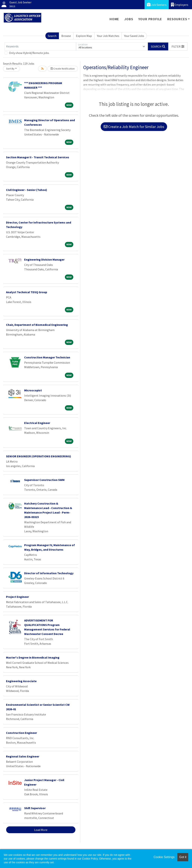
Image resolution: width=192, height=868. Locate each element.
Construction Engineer (21, 733)
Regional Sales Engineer (23, 756)
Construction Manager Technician (47, 357)
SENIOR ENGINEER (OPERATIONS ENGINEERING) (39, 456)
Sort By (10, 69)
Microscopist (33, 390)
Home (114, 19)
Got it (183, 857)
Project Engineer (17, 597)
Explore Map (84, 36)
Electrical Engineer (37, 423)
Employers (180, 5)
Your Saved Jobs (134, 36)
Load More (41, 830)
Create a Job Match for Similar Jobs (134, 127)
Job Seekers (157, 5)
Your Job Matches (108, 36)
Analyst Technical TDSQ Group (27, 292)
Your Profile (150, 19)
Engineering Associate (21, 681)
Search (52, 36)
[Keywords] (40, 46)
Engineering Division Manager (44, 259)
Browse (66, 36)
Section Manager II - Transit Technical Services (38, 157)
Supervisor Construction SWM (44, 480)
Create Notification (63, 69)
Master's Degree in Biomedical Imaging (33, 657)
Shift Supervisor (35, 808)
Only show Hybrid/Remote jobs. (29, 53)
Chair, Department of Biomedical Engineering (37, 325)
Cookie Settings (164, 857)
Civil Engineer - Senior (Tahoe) (27, 190)
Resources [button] (177, 19)
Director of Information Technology (49, 573)
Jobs (129, 19)
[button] (178, 46)
